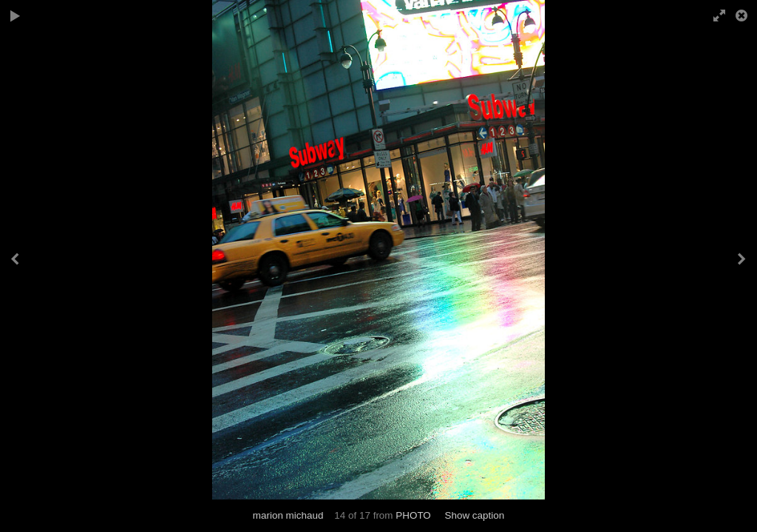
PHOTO (413, 515)
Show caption (474, 515)
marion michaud (288, 515)
